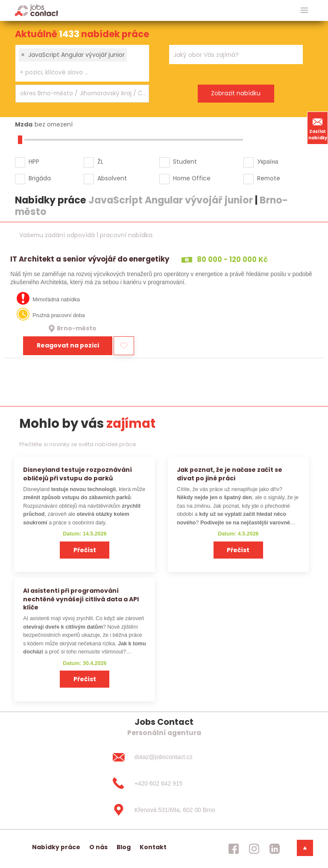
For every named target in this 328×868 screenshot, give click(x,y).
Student (185, 162)
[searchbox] (77, 72)
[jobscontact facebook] (234, 849)
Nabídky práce (56, 847)
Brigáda (40, 178)
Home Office (192, 178)
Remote (269, 178)
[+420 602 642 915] (164, 783)
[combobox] (82, 63)
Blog (124, 847)
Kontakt (153, 847)
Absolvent (112, 178)
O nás (98, 847)
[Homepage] (37, 10)
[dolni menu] (305, 848)
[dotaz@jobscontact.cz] (164, 757)
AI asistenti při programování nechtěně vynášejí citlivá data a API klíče (81, 599)
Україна (268, 162)
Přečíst (85, 550)
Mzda (24, 124)
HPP (34, 162)
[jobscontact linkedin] (275, 849)
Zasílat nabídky (318, 128)
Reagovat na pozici (68, 345)
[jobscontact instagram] (254, 849)
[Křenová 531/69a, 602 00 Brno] (164, 810)
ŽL (100, 162)
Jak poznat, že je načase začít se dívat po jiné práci (230, 474)
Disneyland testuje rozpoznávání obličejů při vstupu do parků (78, 474)
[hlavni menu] (304, 10)
